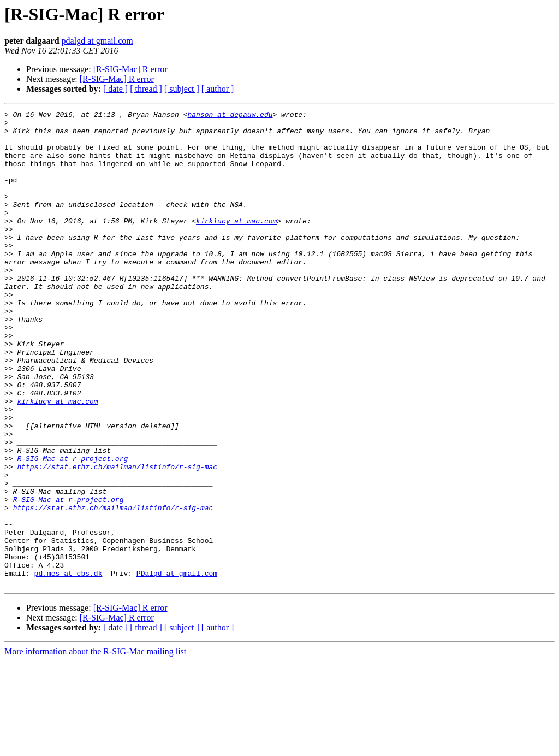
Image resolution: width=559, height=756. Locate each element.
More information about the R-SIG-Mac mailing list (95, 746)
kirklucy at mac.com (236, 244)
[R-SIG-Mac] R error (130, 69)
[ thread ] (146, 89)
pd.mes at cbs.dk (69, 666)
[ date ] (115, 89)
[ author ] (218, 89)
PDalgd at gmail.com (177, 666)
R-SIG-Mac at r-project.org (72, 529)
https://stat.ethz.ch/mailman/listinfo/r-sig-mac (117, 539)
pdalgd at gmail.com (97, 41)
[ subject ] (182, 89)
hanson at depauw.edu (230, 116)
